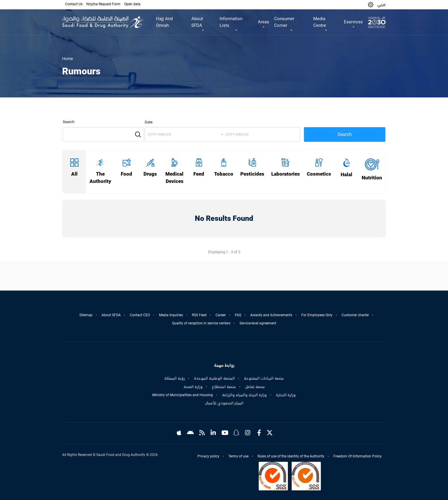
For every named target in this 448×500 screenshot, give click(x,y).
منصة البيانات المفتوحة (264, 378)
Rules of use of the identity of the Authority (291, 456)
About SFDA (111, 315)
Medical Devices (174, 178)
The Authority (100, 178)
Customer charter (355, 315)
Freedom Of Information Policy (358, 456)
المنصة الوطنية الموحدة (214, 378)
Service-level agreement (258, 323)
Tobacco (224, 174)
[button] (371, 5)
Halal (346, 175)
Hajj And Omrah (164, 22)
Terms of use (238, 456)
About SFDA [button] (197, 22)
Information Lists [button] (231, 22)
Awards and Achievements (271, 315)
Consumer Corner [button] (284, 22)
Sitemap (86, 315)
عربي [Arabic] (381, 4)
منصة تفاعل (255, 387)
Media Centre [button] (320, 22)
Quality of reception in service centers (201, 323)
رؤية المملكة (175, 378)
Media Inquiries (171, 315)
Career (221, 315)
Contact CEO (140, 315)
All (74, 174)
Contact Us (74, 4)
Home (68, 59)
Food (126, 174)
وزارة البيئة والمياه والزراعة (244, 395)
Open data (132, 4)
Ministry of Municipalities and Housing (183, 395)
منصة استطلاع (224, 387)
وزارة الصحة (193, 387)
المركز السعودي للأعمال (224, 403)
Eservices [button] (353, 22)
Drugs (150, 174)
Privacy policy (208, 456)
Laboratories (286, 174)
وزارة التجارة (286, 395)
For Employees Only (317, 315)
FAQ (238, 315)
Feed (199, 174)
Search (69, 122)
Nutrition (372, 178)
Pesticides (252, 174)
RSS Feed (199, 315)
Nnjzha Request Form (103, 4)
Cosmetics (319, 174)
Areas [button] (264, 22)
